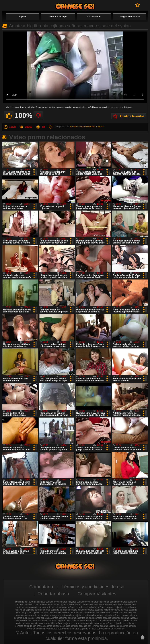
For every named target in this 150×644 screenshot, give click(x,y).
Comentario (41, 587)
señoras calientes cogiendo (54, 618)
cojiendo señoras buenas (38, 610)
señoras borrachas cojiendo (98, 615)
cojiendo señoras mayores (91, 127)
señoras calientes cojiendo (81, 618)
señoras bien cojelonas (73, 615)
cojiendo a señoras (98, 605)
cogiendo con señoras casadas (30, 602)
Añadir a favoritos (132, 116)
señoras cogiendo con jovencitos (96, 621)
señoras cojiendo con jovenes (85, 626)
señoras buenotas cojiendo (27, 618)
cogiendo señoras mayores (46, 605)
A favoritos (138, 5)
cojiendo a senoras (117, 605)
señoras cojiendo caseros (92, 623)
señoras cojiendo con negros (114, 626)
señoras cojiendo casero (68, 623)
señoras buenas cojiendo (125, 615)
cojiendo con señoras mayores (100, 607)
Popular (23, 17)
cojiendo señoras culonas (116, 610)
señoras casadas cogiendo (107, 618)
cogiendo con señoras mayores (61, 602)
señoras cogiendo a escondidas (64, 621)
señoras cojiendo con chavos (30, 626)
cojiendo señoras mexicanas (96, 613)
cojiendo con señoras (44, 607)
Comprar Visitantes (97, 594)
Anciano (74, 127)
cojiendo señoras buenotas (64, 610)
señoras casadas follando (36, 621)
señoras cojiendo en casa (84, 629)
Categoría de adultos (129, 17)
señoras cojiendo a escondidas (40, 623)
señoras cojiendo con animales (121, 623)
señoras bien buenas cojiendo (47, 615)
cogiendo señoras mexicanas (74, 605)
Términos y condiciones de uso (93, 587)
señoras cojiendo (121, 621)
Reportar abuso (53, 594)
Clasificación (94, 17)
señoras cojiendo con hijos (57, 626)
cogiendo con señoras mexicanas (93, 602)
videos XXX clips (58, 17)
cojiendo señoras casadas (90, 610)
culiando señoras (119, 613)
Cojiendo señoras (75, 6)
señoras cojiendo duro (60, 629)
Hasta (143, 637)
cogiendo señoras (119, 602)
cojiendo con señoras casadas (69, 607)
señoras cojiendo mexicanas (111, 629)
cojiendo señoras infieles (44, 613)
